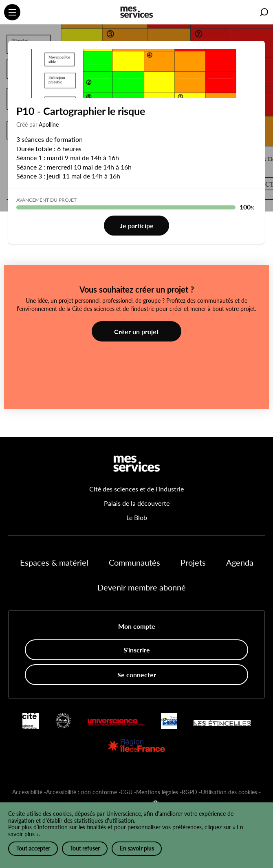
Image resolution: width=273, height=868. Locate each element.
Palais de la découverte (137, 503)
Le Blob (137, 517)
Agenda (240, 562)
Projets (193, 562)
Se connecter (137, 675)
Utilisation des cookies (229, 792)
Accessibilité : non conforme (81, 792)
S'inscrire (137, 650)
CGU (127, 792)
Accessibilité (27, 792)
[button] (264, 12)
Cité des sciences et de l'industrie (136, 489)
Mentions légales (157, 792)
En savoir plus (137, 848)
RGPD (189, 792)
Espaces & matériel (54, 562)
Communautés (134, 562)
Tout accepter (33, 848)
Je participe (137, 226)
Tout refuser (85, 848)
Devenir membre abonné (142, 587)
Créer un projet (136, 332)
